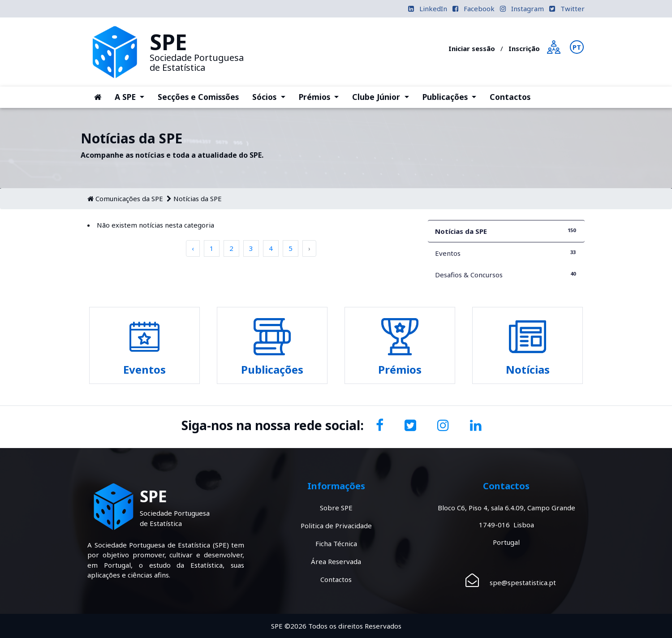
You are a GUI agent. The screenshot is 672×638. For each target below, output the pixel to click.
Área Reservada (336, 561)
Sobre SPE (336, 508)
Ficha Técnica (336, 543)
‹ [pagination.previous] (193, 248)
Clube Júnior (384, 96)
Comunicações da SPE (129, 198)
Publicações (453, 96)
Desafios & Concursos (506, 274)
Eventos (506, 253)
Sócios (272, 96)
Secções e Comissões (198, 97)
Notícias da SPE (198, 198)
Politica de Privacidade (336, 526)
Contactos (510, 97)
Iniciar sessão (472, 48)
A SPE (133, 96)
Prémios (322, 96)
